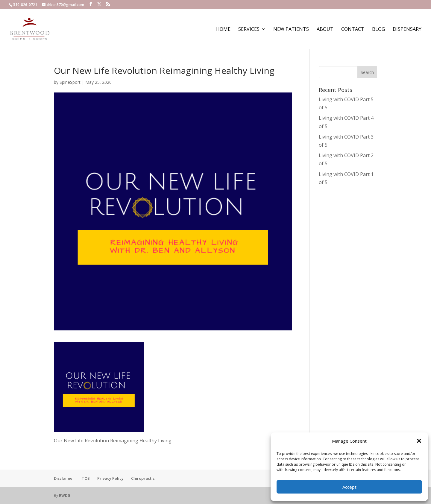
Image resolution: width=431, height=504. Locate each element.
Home (223, 30)
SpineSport (70, 82)
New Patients (291, 30)
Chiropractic (143, 478)
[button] (419, 441)
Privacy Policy (110, 478)
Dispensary (407, 30)
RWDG (65, 495)
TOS (86, 478)
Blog (378, 30)
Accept (349, 487)
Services (249, 30)
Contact (353, 30)
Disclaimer (64, 478)
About (325, 30)
